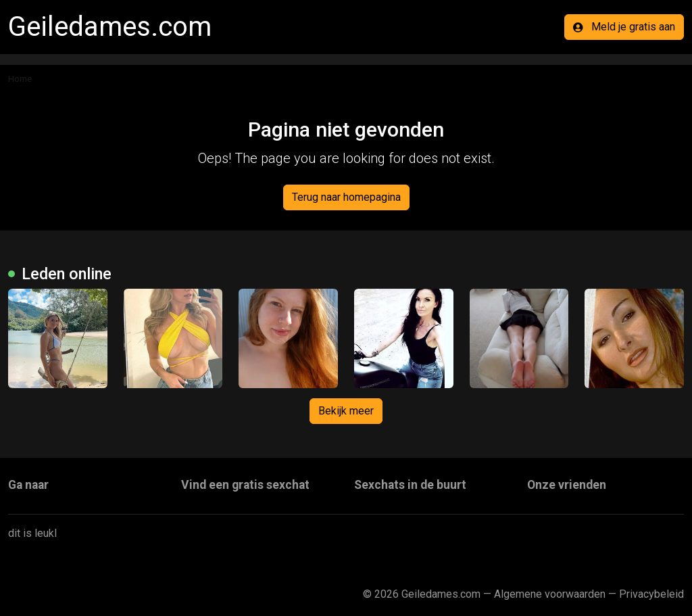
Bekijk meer (346, 411)
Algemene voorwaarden (550, 594)
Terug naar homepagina (346, 197)
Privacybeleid (651, 594)
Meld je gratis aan (624, 27)
